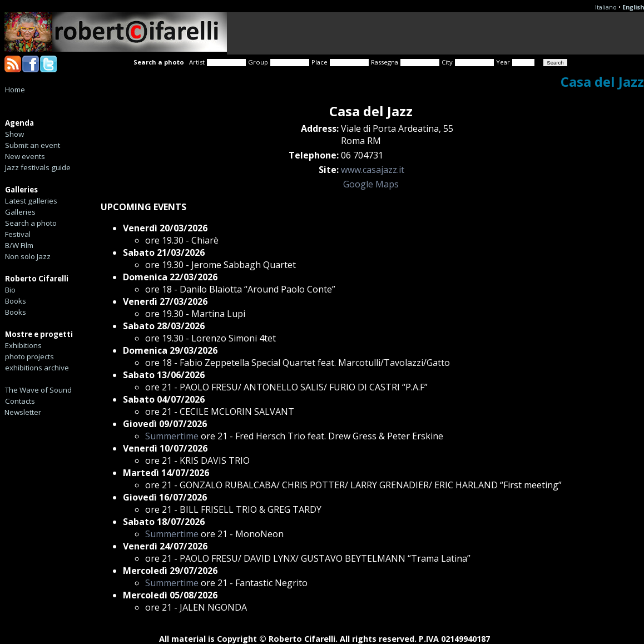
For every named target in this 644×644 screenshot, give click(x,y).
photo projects (29, 356)
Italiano (606, 7)
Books (16, 301)
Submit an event (33, 145)
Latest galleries (31, 201)
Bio (10, 290)
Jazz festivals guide (38, 167)
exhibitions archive (37, 368)
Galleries (20, 212)
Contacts (20, 401)
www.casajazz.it (373, 170)
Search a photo (31, 223)
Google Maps (371, 184)
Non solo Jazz (28, 256)
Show (14, 134)
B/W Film (19, 245)
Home (15, 90)
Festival (18, 234)
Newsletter (23, 412)
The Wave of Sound (38, 390)
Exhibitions (23, 345)
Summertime (172, 436)
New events (25, 156)
